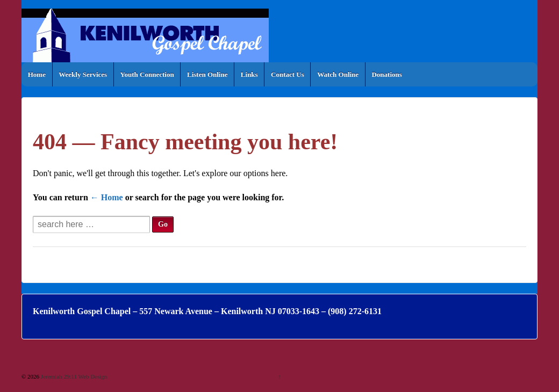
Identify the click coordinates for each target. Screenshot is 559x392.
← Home (107, 197)
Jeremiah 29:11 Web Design (73, 376)
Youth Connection (147, 74)
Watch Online (338, 74)
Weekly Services (83, 74)
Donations (386, 74)
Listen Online (207, 74)
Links (249, 74)
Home (37, 74)
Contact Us (288, 74)
